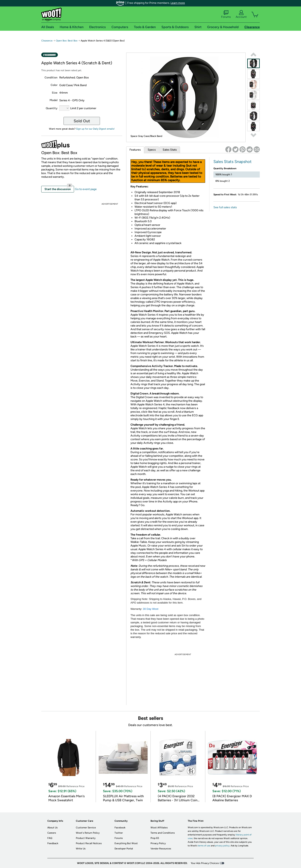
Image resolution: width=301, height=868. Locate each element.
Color (54, 85)
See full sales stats (225, 207)
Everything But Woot (126, 843)
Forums (226, 14)
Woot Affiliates (159, 828)
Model (54, 100)
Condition (51, 78)
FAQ (50, 838)
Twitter (119, 833)
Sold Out (82, 121)
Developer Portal (124, 849)
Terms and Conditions (163, 833)
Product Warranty (86, 838)
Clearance (47, 41)
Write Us (81, 849)
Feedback (53, 843)
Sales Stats (170, 150)
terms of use (204, 846)
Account (241, 14)
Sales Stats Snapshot (233, 162)
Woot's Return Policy (88, 833)
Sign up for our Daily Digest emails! (95, 129)
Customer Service (86, 828)
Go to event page (86, 189)
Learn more (178, 3)
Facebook (120, 828)
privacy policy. (223, 846)
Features (135, 150)
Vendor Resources (161, 849)
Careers (52, 833)
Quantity (52, 108)
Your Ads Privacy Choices (205, 863)
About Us (52, 828)
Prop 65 (155, 838)
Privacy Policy (158, 843)
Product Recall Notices (89, 843)
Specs (152, 150)
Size (55, 93)
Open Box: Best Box (67, 41)
